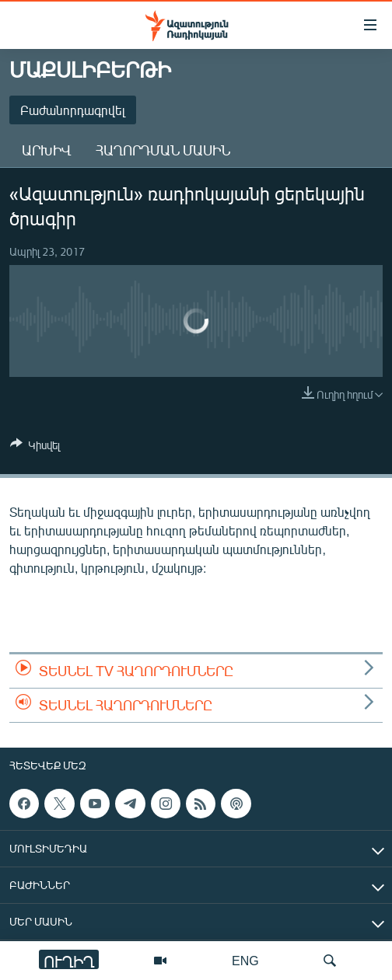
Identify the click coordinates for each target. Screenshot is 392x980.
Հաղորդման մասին (163, 150)
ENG (245, 960)
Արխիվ (46, 150)
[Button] (35, 448)
